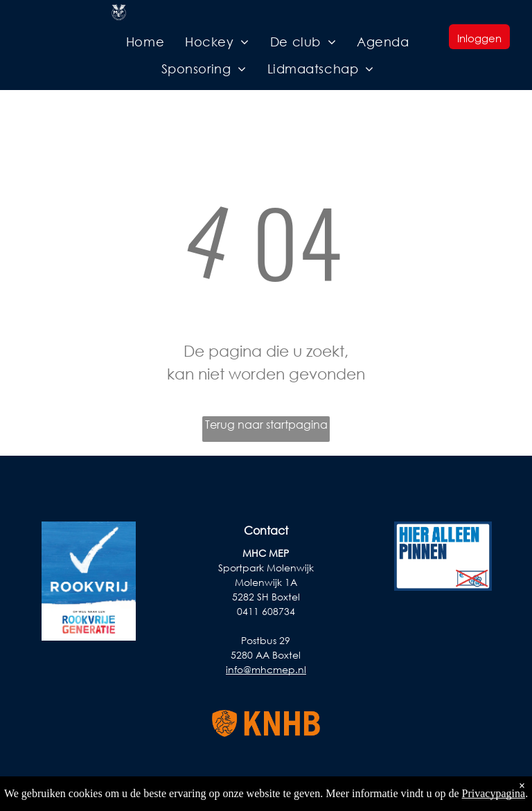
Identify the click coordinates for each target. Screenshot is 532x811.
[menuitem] (145, 42)
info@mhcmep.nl (266, 669)
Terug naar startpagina (266, 424)
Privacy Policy (498, 791)
